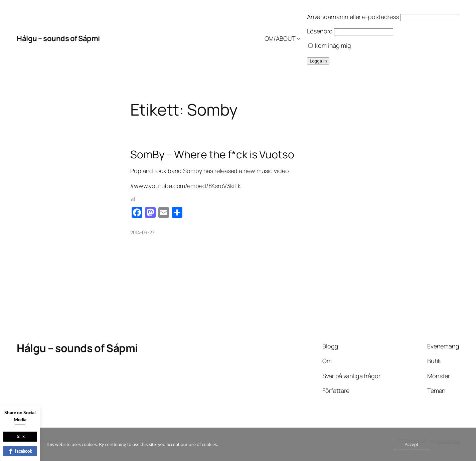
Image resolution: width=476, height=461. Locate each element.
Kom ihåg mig (330, 45)
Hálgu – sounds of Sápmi (58, 38)
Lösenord (320, 31)
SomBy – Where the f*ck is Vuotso (212, 154)
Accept (412, 444)
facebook (20, 451)
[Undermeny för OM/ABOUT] (299, 39)
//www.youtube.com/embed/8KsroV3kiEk (186, 186)
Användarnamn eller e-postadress (353, 17)
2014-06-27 (142, 232)
